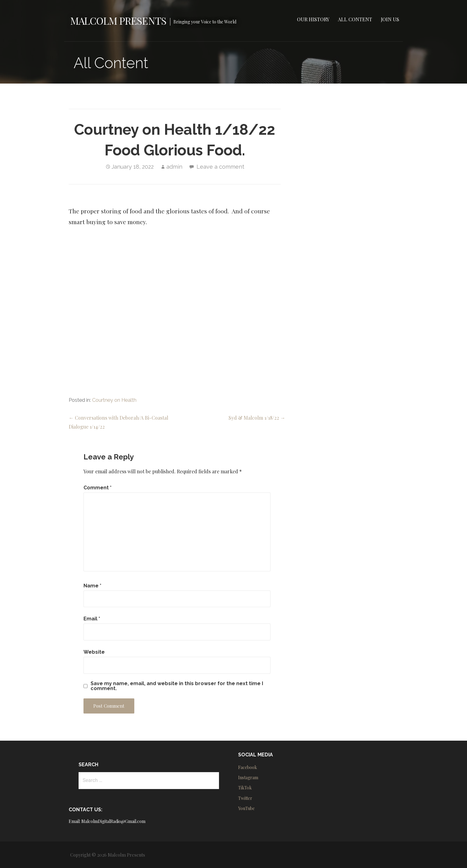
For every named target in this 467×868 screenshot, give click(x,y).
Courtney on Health (114, 400)
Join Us (390, 19)
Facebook (248, 767)
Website (94, 652)
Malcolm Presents (118, 21)
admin (174, 167)
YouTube (246, 808)
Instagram (248, 777)
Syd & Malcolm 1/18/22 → (257, 418)
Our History (313, 19)
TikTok (245, 788)
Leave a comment (220, 167)
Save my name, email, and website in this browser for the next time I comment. (177, 686)
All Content (355, 19)
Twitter (245, 798)
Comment (97, 488)
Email (92, 619)
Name (92, 586)
